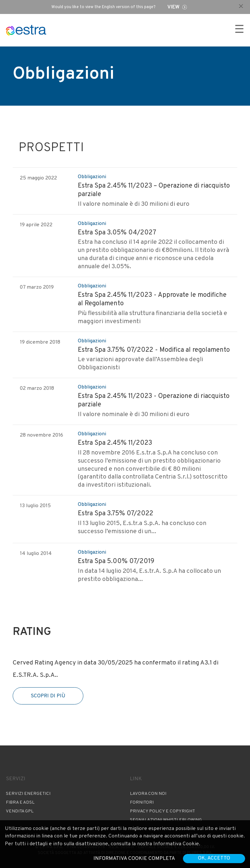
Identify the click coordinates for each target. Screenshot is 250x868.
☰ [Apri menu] (239, 30)
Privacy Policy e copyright (162, 811)
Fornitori (142, 802)
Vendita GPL (20, 811)
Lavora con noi (148, 794)
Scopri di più (48, 696)
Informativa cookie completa (134, 859)
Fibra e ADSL (20, 802)
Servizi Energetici (28, 794)
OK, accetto (214, 858)
